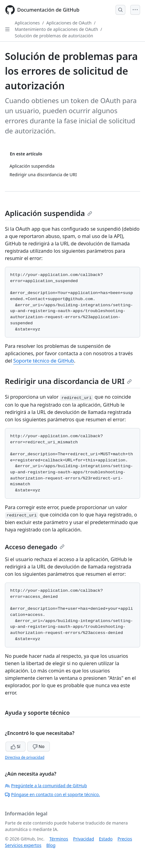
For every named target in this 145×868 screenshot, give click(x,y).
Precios (125, 839)
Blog (51, 845)
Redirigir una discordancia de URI (68, 381)
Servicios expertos (23, 845)
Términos (59, 839)
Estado (106, 839)
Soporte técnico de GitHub (44, 361)
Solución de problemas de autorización (54, 36)
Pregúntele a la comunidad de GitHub (46, 786)
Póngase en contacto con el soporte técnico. (52, 794)
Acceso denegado (35, 547)
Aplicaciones (27, 23)
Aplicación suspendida (49, 213)
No (39, 746)
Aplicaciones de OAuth (69, 23)
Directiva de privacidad (25, 757)
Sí (16, 746)
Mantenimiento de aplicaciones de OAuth (56, 29)
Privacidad (84, 839)
